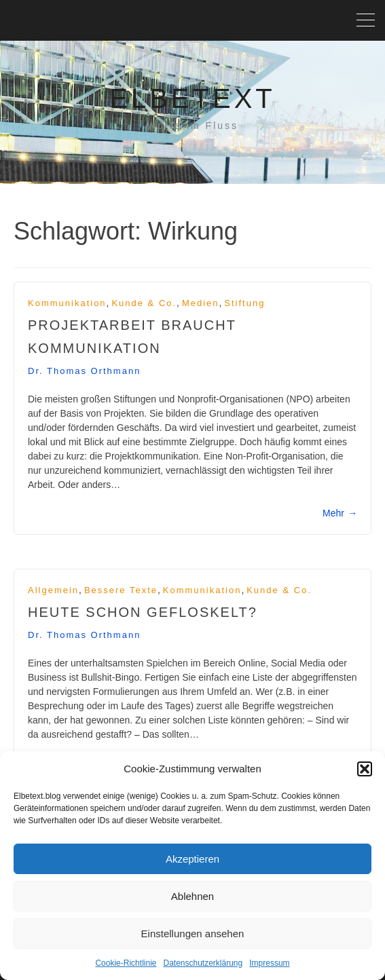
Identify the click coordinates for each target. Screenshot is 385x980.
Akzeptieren (192, 859)
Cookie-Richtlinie (126, 963)
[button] (365, 769)
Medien (201, 303)
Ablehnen (192, 896)
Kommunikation (67, 303)
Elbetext (192, 98)
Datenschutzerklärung (203, 963)
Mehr (340, 513)
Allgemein (53, 590)
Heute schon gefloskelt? (143, 612)
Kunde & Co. (144, 303)
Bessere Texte (121, 590)
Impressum (269, 963)
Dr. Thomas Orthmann (84, 371)
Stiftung (244, 303)
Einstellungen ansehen (193, 934)
